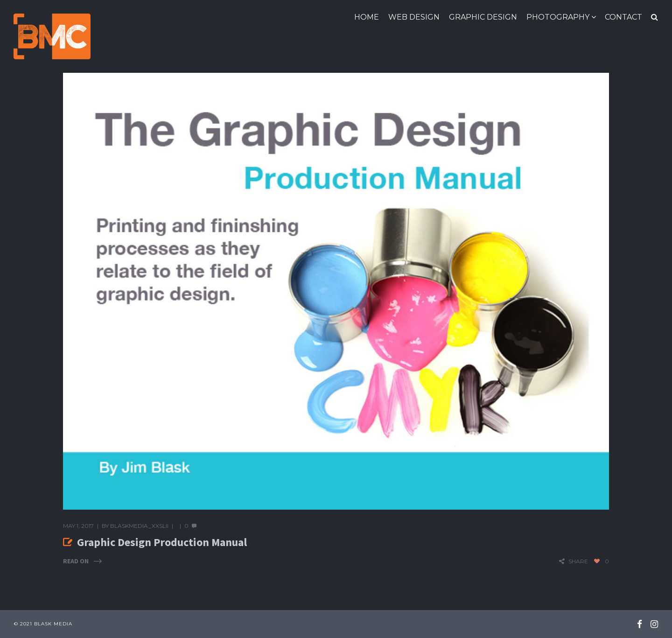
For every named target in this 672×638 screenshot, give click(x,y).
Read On (76, 561)
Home (367, 17)
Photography (558, 17)
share (578, 561)
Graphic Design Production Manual (162, 542)
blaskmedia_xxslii (139, 526)
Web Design (414, 17)
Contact (623, 17)
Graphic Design (483, 17)
